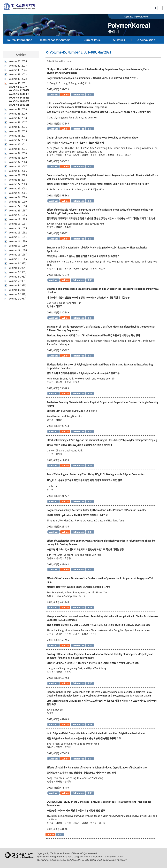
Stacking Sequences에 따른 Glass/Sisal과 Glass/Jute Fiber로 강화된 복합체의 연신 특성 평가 (93, 335)
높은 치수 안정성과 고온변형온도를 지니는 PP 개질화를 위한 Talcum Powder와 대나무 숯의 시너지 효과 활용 (99, 112)
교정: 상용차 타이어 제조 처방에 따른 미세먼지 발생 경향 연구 (76, 810)
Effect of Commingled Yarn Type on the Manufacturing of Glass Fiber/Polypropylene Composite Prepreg (102, 440)
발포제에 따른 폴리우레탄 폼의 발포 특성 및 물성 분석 (72, 411)
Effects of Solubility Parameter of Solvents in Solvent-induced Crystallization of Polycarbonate (97, 767)
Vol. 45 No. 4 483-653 (19, 97)
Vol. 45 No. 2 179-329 (19, 90)
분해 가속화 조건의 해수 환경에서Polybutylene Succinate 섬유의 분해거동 (83, 373)
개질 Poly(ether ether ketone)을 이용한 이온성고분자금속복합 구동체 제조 (84, 738)
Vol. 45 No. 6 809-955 (19, 105)
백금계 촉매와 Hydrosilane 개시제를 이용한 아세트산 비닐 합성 (77, 515)
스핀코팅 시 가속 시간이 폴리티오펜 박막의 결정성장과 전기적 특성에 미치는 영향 (85, 549)
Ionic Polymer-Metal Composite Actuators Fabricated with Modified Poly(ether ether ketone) (96, 733)
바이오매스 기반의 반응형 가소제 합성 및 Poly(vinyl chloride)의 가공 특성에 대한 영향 (88, 297)
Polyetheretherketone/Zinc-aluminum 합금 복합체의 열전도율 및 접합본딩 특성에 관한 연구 (93, 78)
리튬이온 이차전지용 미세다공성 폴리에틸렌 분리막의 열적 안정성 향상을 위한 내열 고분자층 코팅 (93, 663)
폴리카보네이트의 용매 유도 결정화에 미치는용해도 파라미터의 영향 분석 (81, 773)
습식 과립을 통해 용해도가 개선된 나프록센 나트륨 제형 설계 (75, 143)
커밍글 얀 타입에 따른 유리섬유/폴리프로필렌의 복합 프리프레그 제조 (80, 445)
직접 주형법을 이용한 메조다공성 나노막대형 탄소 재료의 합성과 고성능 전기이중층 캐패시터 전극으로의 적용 (99, 625)
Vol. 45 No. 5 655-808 (19, 101)
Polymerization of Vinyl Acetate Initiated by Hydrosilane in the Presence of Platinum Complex (96, 510)
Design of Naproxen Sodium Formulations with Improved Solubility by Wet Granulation (93, 137)
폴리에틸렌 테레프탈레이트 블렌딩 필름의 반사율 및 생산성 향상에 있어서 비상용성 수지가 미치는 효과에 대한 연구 (101, 218)
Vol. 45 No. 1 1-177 (18, 87)
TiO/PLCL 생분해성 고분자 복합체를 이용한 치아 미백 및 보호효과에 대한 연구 (84, 480)
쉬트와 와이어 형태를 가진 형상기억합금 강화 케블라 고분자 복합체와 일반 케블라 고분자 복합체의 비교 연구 (98, 184)
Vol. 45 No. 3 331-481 (19, 94)
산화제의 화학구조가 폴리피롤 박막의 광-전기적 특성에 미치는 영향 (79, 587)
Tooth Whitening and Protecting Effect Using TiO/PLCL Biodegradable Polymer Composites (96, 474)
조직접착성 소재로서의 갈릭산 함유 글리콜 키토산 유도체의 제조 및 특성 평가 (83, 256)
